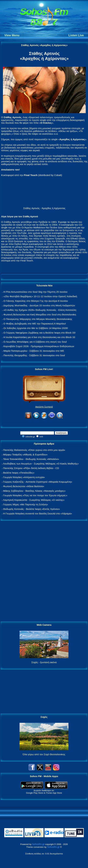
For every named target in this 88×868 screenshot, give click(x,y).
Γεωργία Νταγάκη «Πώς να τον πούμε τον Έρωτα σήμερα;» (35, 495)
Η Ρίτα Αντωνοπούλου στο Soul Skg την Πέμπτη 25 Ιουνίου (35, 292)
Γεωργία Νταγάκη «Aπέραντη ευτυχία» (24, 477)
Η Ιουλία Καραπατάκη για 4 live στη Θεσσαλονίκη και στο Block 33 (39, 337)
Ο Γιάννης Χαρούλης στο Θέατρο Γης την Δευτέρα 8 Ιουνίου (36, 301)
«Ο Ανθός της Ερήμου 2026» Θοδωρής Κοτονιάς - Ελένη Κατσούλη (40, 310)
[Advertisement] (44, 571)
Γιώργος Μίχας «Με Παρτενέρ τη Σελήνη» (26, 504)
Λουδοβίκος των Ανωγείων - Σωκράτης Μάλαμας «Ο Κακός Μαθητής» (41, 464)
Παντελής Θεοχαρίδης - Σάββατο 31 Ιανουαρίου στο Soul (34, 355)
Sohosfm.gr (38, 844)
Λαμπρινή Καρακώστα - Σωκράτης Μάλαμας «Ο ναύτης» (34, 500)
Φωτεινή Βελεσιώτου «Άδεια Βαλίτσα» (24, 486)
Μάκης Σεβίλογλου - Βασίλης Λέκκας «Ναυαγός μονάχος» (34, 491)
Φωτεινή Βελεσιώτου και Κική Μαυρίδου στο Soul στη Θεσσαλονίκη (40, 314)
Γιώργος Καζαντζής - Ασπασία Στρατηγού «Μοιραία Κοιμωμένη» (38, 482)
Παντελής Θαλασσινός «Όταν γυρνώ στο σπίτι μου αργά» (34, 450)
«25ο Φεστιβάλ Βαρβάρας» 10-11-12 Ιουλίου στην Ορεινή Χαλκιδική (40, 296)
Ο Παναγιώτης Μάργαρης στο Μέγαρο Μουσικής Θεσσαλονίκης (38, 319)
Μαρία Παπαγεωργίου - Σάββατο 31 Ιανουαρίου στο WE (34, 351)
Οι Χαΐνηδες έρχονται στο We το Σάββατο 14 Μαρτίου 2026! (36, 328)
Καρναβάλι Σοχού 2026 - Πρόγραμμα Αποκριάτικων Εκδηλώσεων (39, 346)
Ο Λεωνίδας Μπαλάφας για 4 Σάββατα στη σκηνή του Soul (35, 342)
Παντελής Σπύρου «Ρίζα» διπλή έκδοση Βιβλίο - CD (31, 468)
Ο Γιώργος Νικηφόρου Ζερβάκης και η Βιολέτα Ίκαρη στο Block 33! (40, 333)
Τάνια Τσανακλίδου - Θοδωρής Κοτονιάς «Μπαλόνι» (31, 459)
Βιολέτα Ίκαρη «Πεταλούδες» (19, 473)
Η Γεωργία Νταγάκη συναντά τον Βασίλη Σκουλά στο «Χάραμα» (38, 513)
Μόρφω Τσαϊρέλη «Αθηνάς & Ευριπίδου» (25, 455)
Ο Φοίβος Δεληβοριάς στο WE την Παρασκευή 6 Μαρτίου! (35, 324)
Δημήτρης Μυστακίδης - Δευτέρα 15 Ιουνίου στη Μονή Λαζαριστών (39, 305)
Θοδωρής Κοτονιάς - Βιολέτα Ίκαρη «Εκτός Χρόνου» (31, 509)
